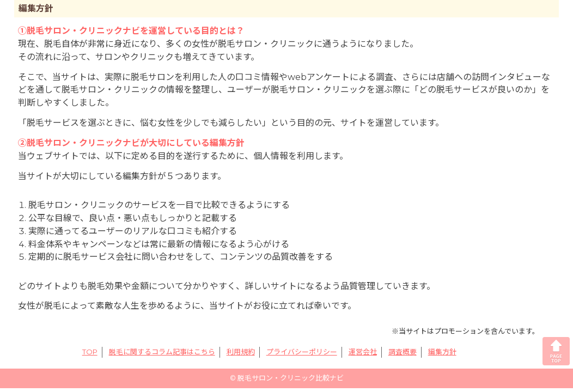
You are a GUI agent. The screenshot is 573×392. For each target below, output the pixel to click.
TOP (90, 352)
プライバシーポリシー (302, 352)
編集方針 (442, 352)
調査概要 (403, 352)
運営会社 (363, 352)
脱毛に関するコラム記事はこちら (162, 352)
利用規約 (241, 352)
